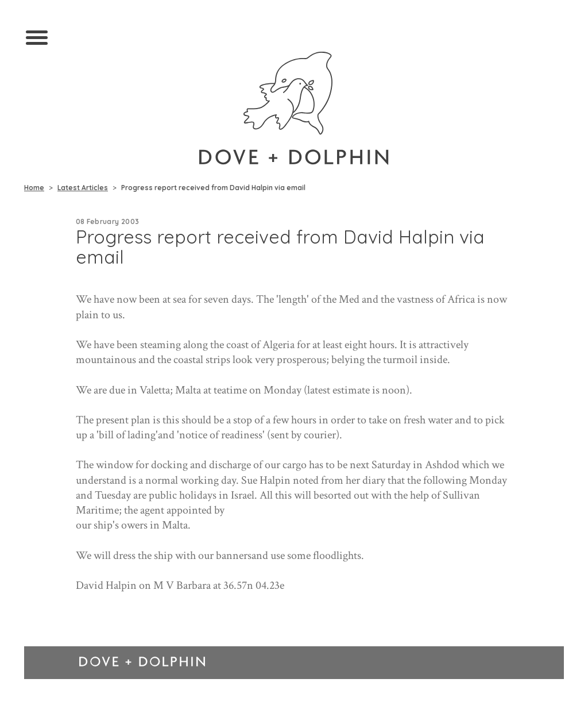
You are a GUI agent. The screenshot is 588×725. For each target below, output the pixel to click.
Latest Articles (83, 188)
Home (34, 188)
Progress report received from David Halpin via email (213, 188)
